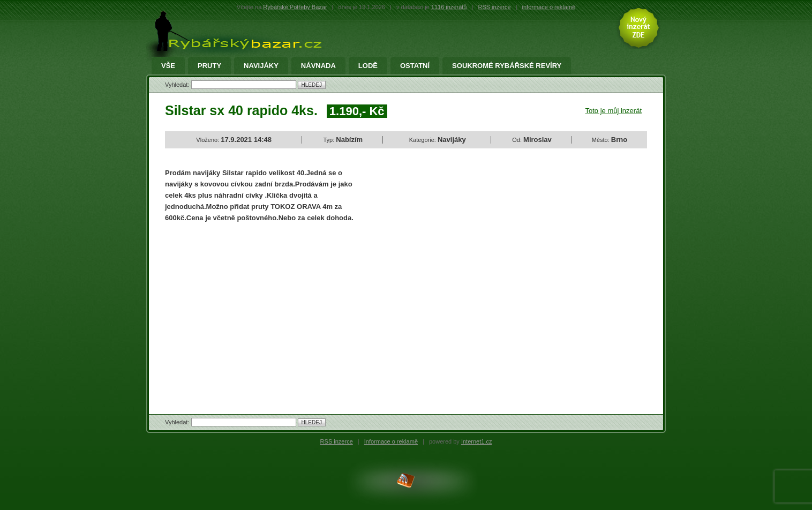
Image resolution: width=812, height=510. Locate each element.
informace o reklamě (549, 7)
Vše (168, 66)
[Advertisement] (255, 309)
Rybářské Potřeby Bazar (295, 7)
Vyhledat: (178, 85)
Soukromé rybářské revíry (507, 66)
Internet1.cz (476, 441)
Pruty (209, 66)
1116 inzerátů (449, 7)
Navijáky (261, 66)
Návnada (318, 66)
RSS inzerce (494, 7)
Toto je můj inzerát (614, 111)
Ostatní (415, 66)
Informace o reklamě (391, 441)
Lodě (368, 66)
